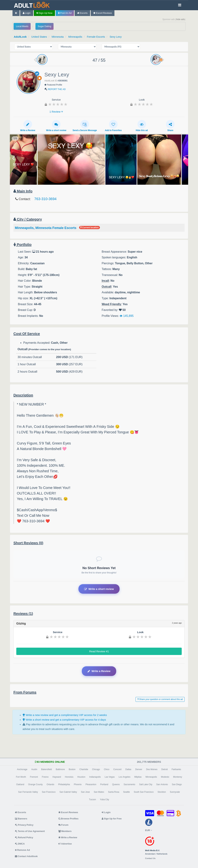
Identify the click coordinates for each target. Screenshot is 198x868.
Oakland (20, 784)
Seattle (126, 792)
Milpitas (138, 777)
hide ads (180, 19)
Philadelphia (64, 784)
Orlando (50, 784)
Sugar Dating (44, 26)
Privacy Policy (24, 825)
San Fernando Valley (28, 792)
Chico (107, 769)
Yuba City (104, 799)
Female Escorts (98, 37)
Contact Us (150, 858)
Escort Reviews (103, 13)
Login (27, 13)
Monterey (178, 777)
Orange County (35, 784)
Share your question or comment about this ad (160, 699)
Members (65, 831)
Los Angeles (124, 777)
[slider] (58, 104)
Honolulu (69, 777)
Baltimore (60, 769)
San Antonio (162, 784)
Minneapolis (77, 37)
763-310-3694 (45, 199)
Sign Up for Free (112, 818)
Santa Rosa (114, 792)
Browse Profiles (68, 818)
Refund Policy (24, 837)
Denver (139, 769)
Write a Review (28, 126)
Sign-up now (44, 13)
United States (40, 37)
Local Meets (22, 26)
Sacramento (130, 784)
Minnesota (59, 37)
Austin (34, 769)
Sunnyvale (175, 792)
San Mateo (99, 792)
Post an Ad (65, 13)
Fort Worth (21, 777)
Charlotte (84, 769)
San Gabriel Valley (68, 792)
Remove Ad (22, 850)
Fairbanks (176, 769)
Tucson (92, 799)
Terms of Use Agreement (30, 831)
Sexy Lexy (118, 37)
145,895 (127, 316)
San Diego (177, 784)
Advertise (65, 844)
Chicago (96, 769)
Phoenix (78, 784)
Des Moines (152, 769)
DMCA (20, 844)
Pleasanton (91, 784)
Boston (72, 769)
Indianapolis (95, 777)
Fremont (34, 777)
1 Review (56, 112)
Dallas (128, 769)
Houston (81, 777)
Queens (116, 784)
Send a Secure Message (85, 126)
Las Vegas (110, 777)
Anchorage (22, 769)
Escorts (82, 13)
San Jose (85, 792)
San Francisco (49, 792)
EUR (149, 830)
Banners (21, 818)
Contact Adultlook (26, 856)
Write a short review (56, 126)
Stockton (162, 792)
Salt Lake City (146, 784)
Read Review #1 (99, 651)
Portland (104, 784)
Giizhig (21, 623)
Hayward (57, 777)
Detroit (164, 769)
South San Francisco (144, 792)
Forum (63, 825)
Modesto (165, 777)
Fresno (45, 777)
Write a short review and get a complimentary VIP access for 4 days (64, 720)
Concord (117, 769)
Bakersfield (46, 769)
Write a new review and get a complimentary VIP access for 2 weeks (65, 715)
